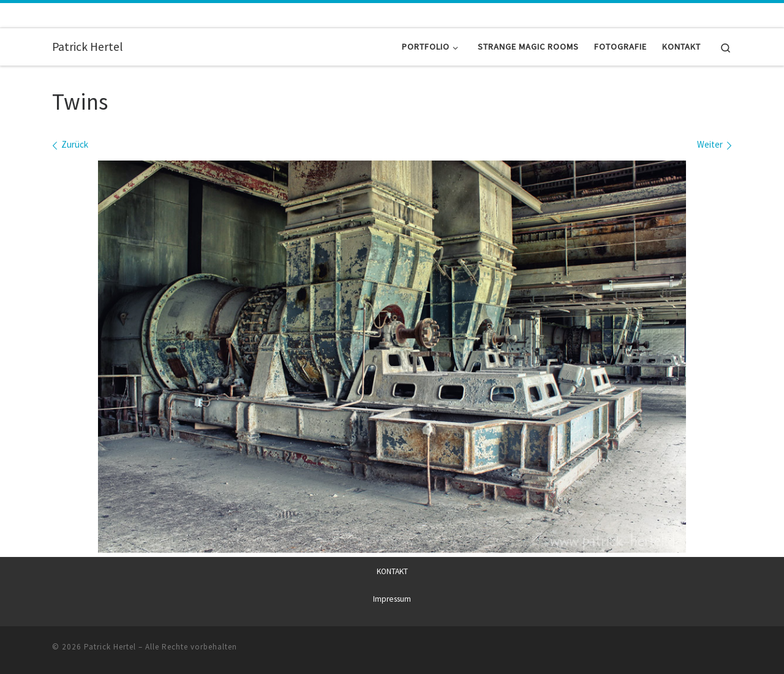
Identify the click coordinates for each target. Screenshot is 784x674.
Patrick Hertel (110, 647)
